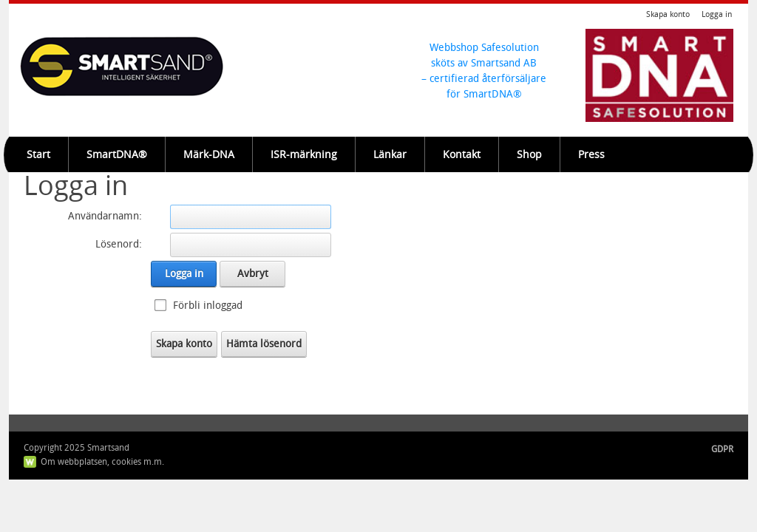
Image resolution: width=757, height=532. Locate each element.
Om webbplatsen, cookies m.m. (102, 462)
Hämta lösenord (264, 344)
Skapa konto (668, 14)
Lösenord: (119, 244)
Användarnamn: (105, 216)
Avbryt (253, 274)
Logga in (717, 14)
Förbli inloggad (208, 306)
